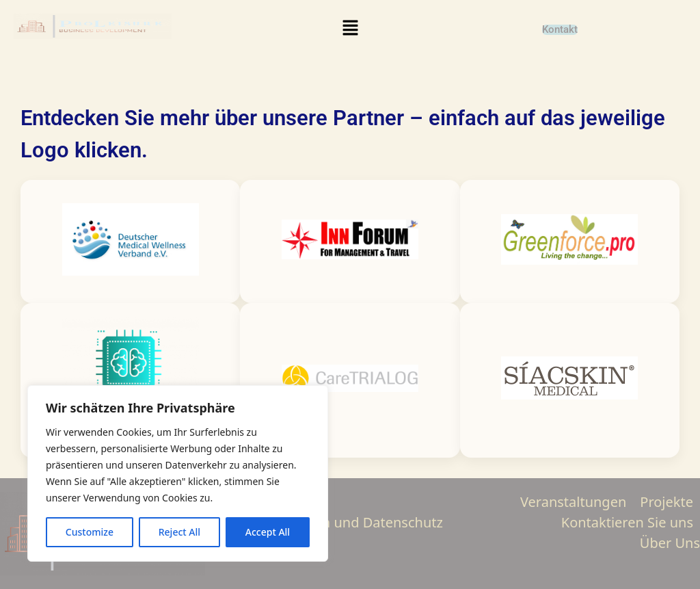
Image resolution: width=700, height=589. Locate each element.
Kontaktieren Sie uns (627, 522)
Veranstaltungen (573, 502)
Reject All (179, 532)
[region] (178, 473)
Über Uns (670, 543)
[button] (350, 28)
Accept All (268, 532)
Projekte (667, 502)
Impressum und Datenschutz (350, 522)
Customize (90, 532)
